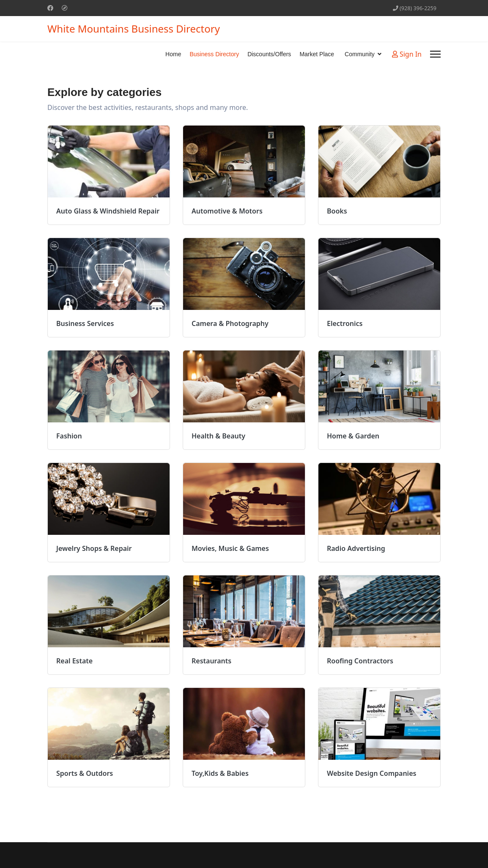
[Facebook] (50, 8)
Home (173, 54)
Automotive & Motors (227, 211)
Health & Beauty (218, 436)
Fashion (69, 436)
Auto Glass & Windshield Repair (108, 211)
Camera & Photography (230, 323)
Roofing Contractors (360, 661)
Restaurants (211, 661)
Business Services (85, 323)
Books (337, 211)
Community (360, 54)
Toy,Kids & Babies (220, 773)
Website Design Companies (371, 773)
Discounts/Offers (269, 54)
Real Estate (74, 661)
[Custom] (65, 8)
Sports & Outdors (85, 773)
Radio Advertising (356, 548)
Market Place (317, 54)
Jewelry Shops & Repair (94, 548)
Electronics (345, 323)
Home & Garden (353, 436)
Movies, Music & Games (230, 548)
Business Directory (214, 54)
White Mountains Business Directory (134, 29)
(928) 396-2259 (418, 8)
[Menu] (435, 54)
